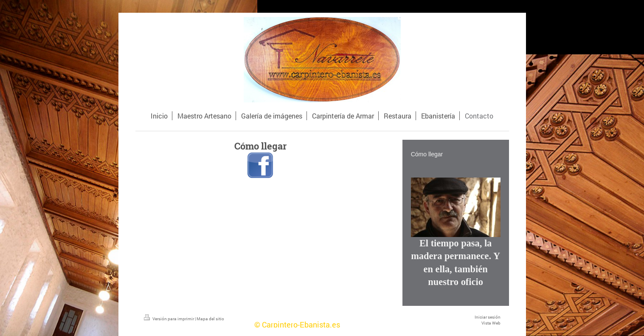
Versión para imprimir (169, 319)
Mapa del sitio (210, 319)
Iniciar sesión (488, 317)
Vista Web (491, 323)
